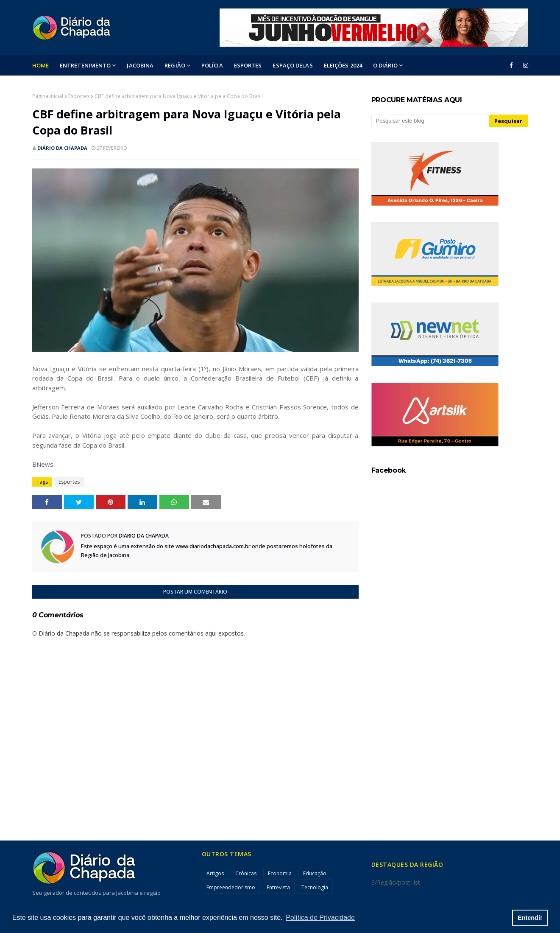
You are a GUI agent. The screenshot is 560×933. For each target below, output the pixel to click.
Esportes (79, 96)
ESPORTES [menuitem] (248, 65)
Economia (280, 873)
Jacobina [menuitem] (140, 65)
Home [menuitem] (40, 65)
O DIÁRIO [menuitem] (385, 65)
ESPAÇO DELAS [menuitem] (293, 65)
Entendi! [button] (530, 918)
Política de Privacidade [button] (320, 918)
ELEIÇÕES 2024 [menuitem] (343, 65)
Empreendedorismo (231, 887)
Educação (315, 873)
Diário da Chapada (62, 148)
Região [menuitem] (175, 65)
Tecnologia (315, 887)
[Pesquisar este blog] (430, 121)
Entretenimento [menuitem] (85, 65)
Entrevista (278, 887)
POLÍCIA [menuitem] (212, 65)
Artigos (215, 873)
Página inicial (48, 96)
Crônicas (246, 873)
